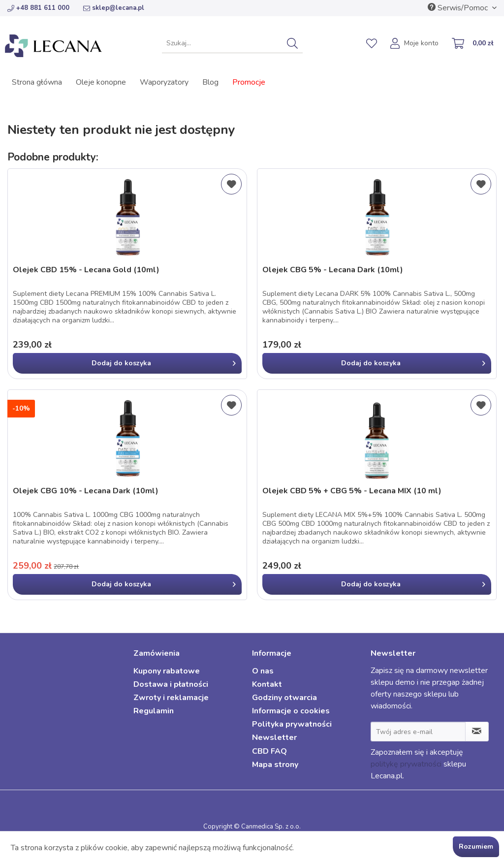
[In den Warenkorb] (127, 363)
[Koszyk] (473, 44)
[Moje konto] (415, 44)
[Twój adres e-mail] (418, 732)
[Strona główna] (37, 82)
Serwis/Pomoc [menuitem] (459, 8)
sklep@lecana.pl (114, 8)
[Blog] (210, 82)
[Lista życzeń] (372, 43)
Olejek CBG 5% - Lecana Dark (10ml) (333, 270)
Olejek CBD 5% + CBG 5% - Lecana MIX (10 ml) (352, 491)
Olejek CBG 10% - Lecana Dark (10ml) (86, 491)
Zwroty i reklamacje (171, 698)
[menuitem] (233, 43)
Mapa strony (275, 765)
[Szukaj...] (233, 43)
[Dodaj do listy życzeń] (231, 184)
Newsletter (274, 737)
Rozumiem (476, 847)
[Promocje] (249, 82)
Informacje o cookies (291, 711)
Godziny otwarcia (284, 698)
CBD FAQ (269, 751)
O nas (263, 671)
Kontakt (267, 684)
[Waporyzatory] (164, 82)
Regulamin (154, 711)
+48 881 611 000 (38, 8)
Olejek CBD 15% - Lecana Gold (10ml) (86, 270)
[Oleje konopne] (101, 82)
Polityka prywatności (292, 724)
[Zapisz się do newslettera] (477, 732)
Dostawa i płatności (171, 684)
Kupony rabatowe (167, 671)
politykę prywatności (406, 764)
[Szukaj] (292, 43)
